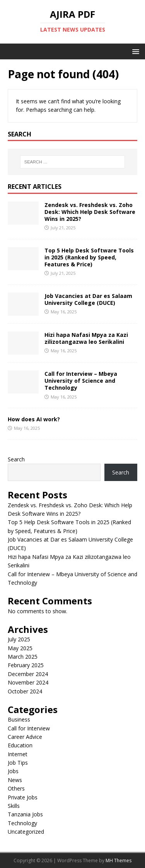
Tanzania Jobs (25, 814)
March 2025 (23, 657)
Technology (22, 823)
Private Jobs (23, 797)
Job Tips (18, 763)
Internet (18, 754)
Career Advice (25, 737)
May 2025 (20, 648)
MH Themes (119, 860)
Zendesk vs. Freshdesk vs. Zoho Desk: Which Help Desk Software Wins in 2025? (90, 212)
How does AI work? (34, 419)
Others (16, 788)
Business (19, 719)
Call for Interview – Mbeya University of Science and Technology (81, 381)
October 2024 (25, 691)
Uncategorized (26, 832)
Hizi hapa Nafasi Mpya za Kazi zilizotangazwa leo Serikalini (86, 338)
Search (16, 459)
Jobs (13, 771)
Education (20, 745)
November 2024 (28, 682)
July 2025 (19, 639)
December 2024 (28, 674)
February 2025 (26, 665)
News (15, 780)
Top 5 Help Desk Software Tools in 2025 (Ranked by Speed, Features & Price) (89, 257)
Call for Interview (29, 728)
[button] (134, 51)
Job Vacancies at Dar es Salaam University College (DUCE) (88, 299)
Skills (14, 806)
